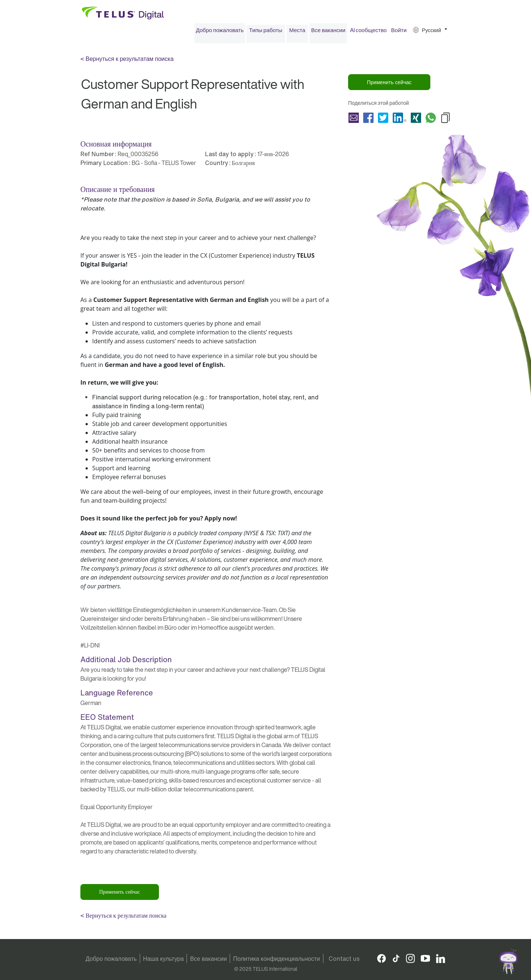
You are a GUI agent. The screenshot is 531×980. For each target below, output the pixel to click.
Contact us (344, 959)
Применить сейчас (389, 85)
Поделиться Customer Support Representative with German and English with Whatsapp (431, 120)
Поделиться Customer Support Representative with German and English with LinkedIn (400, 120)
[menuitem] (220, 33)
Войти (399, 32)
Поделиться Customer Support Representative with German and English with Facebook (368, 120)
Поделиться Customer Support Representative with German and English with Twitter (383, 120)
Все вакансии (328, 32)
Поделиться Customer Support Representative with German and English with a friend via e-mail (354, 120)
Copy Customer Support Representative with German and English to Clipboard (445, 120)
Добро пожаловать (220, 32)
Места (297, 32)
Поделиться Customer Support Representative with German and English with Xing (416, 120)
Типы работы (266, 32)
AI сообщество (368, 32)
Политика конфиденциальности (277, 959)
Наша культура (164, 959)
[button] (430, 33)
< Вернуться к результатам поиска (127, 61)
